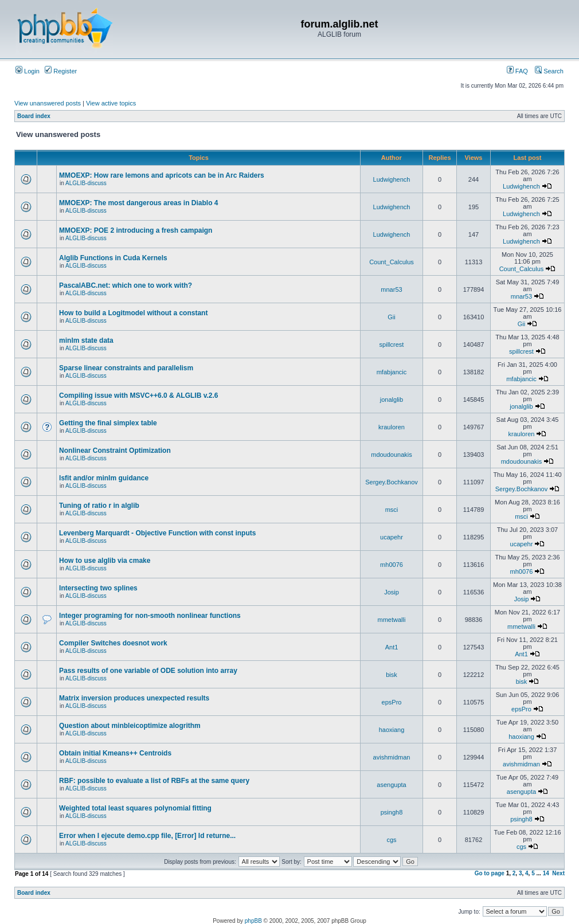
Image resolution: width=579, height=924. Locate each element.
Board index (34, 116)
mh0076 (392, 565)
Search (549, 71)
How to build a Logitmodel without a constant (133, 313)
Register (61, 71)
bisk (392, 675)
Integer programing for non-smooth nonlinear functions (150, 616)
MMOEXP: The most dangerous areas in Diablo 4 (138, 203)
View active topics (111, 103)
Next (558, 873)
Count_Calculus (392, 262)
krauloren (392, 427)
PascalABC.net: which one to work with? (126, 285)
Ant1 (392, 647)
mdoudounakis (392, 455)
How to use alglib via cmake (105, 561)
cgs (391, 840)
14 (546, 873)
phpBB (253, 921)
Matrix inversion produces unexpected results (134, 698)
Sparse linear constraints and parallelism (126, 368)
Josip (392, 592)
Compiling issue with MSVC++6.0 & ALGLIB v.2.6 (138, 396)
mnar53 (391, 289)
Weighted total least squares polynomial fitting (135, 808)
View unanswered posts (48, 103)
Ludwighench (392, 179)
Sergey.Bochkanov (392, 482)
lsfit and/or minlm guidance (104, 478)
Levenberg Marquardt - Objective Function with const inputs (157, 533)
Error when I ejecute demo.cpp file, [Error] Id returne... (147, 836)
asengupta (391, 785)
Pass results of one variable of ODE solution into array (148, 671)
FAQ (517, 71)
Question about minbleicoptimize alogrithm (130, 726)
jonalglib (392, 400)
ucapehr (392, 537)
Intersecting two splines (98, 588)
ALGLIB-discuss (86, 183)
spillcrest (392, 344)
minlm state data (86, 340)
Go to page (490, 873)
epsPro (392, 702)
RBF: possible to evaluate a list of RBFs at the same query (154, 781)
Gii (391, 317)
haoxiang (392, 730)
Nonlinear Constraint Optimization (115, 451)
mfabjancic (392, 372)
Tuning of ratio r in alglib (99, 506)
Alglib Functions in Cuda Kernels (113, 258)
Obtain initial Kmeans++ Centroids (115, 753)
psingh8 (392, 812)
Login (28, 71)
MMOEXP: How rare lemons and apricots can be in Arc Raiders (162, 175)
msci (392, 510)
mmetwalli (392, 620)
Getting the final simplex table (108, 423)
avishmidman (392, 757)
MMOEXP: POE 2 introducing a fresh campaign (136, 230)
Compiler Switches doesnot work (113, 643)
